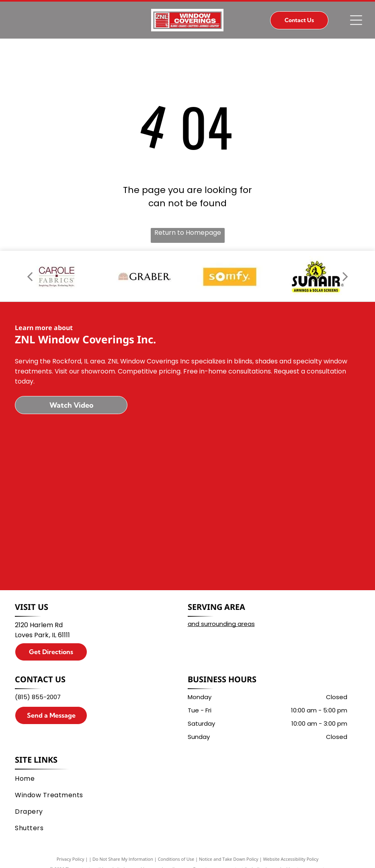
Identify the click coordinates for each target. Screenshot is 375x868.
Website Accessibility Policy (291, 859)
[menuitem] (184, 779)
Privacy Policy (71, 859)
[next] (345, 276)
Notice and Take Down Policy (229, 859)
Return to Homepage (188, 233)
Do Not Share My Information (123, 859)
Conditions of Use (176, 859)
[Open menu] (356, 20)
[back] (30, 276)
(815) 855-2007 (38, 697)
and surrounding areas (221, 624)
